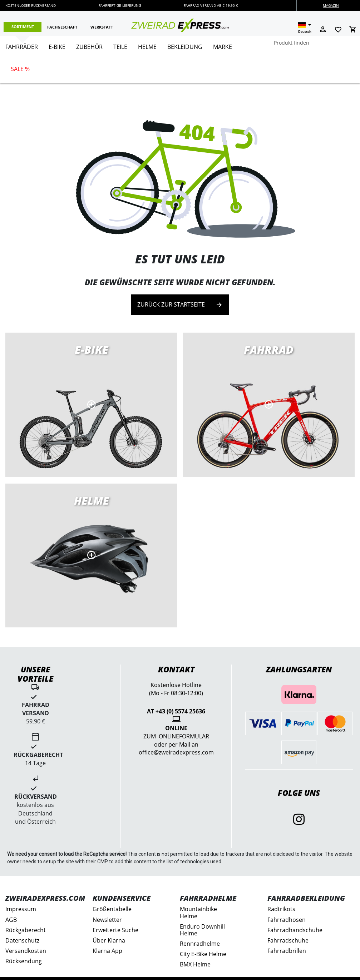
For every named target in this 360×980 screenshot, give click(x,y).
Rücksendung (24, 961)
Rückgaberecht (26, 930)
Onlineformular (184, 736)
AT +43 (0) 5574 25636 (176, 711)
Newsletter (107, 920)
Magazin (331, 5)
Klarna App (107, 951)
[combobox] (312, 43)
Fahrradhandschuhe (295, 930)
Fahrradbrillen (287, 951)
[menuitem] (22, 50)
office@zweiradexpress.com (176, 752)
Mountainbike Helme (198, 912)
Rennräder (269, 405)
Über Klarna (109, 940)
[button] (305, 28)
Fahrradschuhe (288, 940)
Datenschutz (22, 940)
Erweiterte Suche (115, 930)
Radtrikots (281, 909)
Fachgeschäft (62, 27)
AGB (11, 920)
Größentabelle (112, 909)
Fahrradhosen (287, 920)
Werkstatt (102, 27)
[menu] (177, 59)
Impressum (21, 909)
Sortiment (23, 27)
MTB (91, 555)
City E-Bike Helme (203, 954)
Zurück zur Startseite (180, 305)
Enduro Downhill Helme (202, 930)
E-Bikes (91, 405)
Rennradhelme (200, 944)
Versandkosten (26, 951)
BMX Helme (195, 964)
